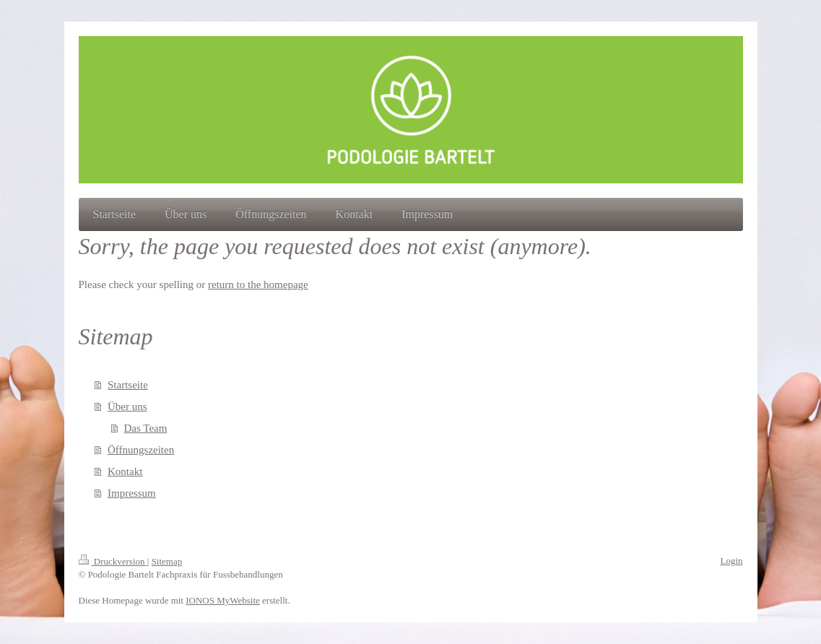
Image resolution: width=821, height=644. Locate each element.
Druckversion (113, 561)
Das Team (146, 428)
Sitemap (167, 561)
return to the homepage (258, 284)
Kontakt (125, 471)
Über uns (127, 406)
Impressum (132, 493)
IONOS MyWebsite (223, 600)
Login (731, 561)
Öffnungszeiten (141, 450)
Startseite (128, 385)
